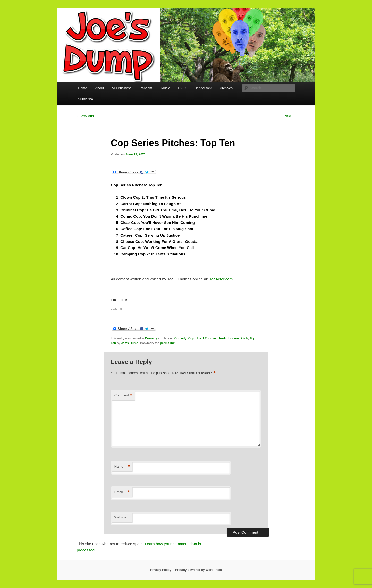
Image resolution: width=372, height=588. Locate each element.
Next (290, 116)
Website (120, 517)
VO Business (122, 88)
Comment (123, 396)
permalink (167, 343)
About (99, 88)
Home (83, 88)
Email (122, 492)
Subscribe (86, 99)
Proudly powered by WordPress (198, 570)
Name (122, 467)
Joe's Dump (130, 343)
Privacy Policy (161, 570)
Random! (146, 88)
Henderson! (203, 88)
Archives (226, 88)
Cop (191, 338)
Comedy (151, 338)
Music (166, 88)
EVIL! (182, 88)
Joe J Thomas (206, 338)
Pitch (244, 338)
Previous (85, 116)
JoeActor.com (221, 279)
